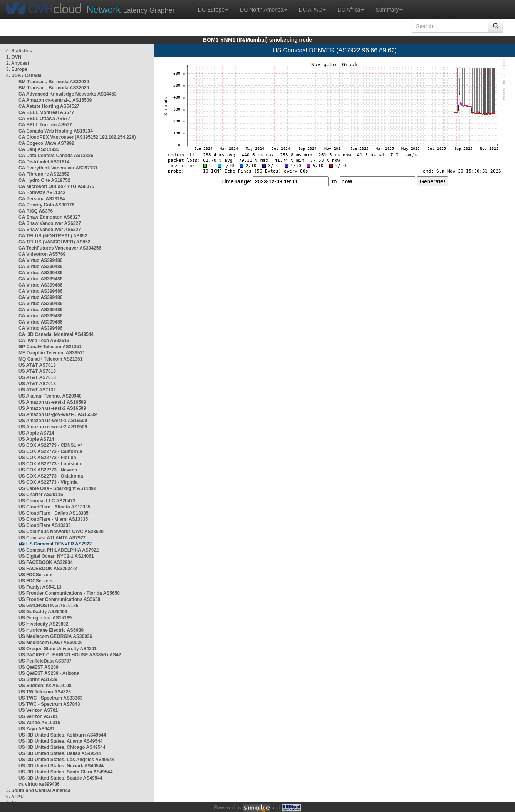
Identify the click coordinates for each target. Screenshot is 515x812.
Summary (389, 10)
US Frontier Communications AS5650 (59, 599)
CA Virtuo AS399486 (40, 260)
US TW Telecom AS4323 (45, 692)
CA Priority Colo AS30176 (46, 205)
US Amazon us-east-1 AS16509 (52, 402)
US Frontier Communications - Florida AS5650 (69, 593)
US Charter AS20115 (41, 495)
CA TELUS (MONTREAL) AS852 (53, 236)
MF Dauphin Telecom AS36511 (52, 353)
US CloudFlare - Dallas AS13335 (54, 513)
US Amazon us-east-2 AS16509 (52, 408)
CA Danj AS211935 (39, 149)
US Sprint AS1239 (38, 679)
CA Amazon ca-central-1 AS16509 (55, 100)
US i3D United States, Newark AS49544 (61, 766)
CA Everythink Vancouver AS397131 (58, 168)
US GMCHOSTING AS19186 (49, 606)
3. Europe (17, 69)
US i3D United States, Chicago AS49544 (62, 747)
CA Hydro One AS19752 (44, 180)
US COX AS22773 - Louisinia (50, 464)
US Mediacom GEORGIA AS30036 (55, 636)
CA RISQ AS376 (36, 211)
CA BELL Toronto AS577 (45, 125)
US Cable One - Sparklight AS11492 (57, 488)
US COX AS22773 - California (50, 451)
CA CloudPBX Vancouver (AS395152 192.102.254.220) (77, 137)
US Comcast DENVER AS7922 (59, 544)
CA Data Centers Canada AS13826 (56, 156)
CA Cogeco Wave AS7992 (46, 143)
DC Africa (351, 10)
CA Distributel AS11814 (44, 162)
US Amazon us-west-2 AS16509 (53, 427)
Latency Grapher (131, 9)
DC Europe (213, 10)
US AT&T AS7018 (37, 365)
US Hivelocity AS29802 (44, 624)
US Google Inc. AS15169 (45, 618)
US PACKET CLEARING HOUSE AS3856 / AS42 (70, 655)
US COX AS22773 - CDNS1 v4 (51, 445)
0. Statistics (19, 51)
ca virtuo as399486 (39, 784)
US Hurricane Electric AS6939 (51, 630)
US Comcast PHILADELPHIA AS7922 (59, 550)
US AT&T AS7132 (37, 390)
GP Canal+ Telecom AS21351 (50, 347)
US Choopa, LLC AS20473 (47, 501)
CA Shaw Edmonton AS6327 (49, 217)
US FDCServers (36, 575)
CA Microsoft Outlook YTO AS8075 (56, 186)
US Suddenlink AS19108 (45, 686)
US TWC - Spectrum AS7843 (49, 704)
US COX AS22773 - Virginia (48, 482)
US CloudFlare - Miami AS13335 (53, 519)
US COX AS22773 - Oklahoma (51, 476)
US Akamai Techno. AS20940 (50, 396)
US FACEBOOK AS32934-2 (48, 569)
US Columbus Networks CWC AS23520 (61, 532)
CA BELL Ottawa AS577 (44, 119)
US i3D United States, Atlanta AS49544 (61, 741)
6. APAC (15, 797)
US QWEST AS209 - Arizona (49, 673)
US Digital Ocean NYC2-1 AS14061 (56, 556)
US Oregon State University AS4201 (58, 649)
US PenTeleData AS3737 (45, 661)
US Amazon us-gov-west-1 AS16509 (58, 414)
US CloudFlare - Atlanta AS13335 (55, 507)
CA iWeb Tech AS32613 (44, 341)
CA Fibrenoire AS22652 (44, 174)
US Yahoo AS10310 (39, 723)
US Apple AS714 (36, 433)
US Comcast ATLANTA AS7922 (52, 538)
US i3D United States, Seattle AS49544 (60, 778)
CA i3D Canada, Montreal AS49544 (56, 334)
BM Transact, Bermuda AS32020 (54, 82)
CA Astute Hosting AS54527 (49, 106)
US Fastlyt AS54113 (40, 587)
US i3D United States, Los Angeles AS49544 (66, 760)
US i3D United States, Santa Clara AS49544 (65, 772)
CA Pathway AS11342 (42, 193)
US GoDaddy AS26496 (43, 612)
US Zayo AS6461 (37, 729)
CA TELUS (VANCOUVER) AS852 (54, 242)
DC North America (264, 10)
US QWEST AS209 (39, 667)
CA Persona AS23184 (42, 199)
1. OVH (14, 57)
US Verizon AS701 (38, 710)
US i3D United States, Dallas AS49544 (60, 753)
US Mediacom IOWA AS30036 (51, 643)
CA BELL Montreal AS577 (46, 112)
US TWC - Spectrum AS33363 (50, 698)
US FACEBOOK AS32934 (46, 562)
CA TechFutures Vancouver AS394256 (60, 248)
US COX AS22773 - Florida (47, 458)
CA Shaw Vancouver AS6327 (50, 223)
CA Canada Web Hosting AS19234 (56, 131)
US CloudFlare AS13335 (45, 525)
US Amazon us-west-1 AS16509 (53, 421)
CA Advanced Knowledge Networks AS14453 (68, 94)
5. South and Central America (38, 790)
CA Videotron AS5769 (42, 254)
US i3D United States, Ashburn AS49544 (62, 735)
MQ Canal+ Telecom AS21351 (50, 359)
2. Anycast (18, 63)
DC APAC (312, 10)
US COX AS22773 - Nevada (48, 470)
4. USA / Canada (24, 75)
